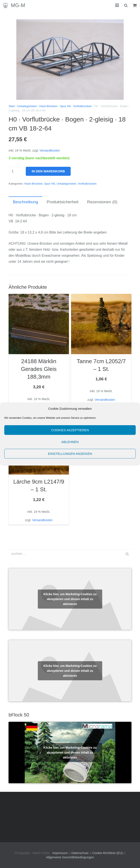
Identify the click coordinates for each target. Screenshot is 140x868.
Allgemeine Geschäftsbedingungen (70, 857)
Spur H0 (65, 106)
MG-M (18, 5)
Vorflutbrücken (83, 106)
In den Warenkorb (48, 171)
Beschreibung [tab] (25, 202)
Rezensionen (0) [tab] (102, 202)
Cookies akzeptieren (70, 430)
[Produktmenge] (16, 171)
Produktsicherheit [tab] (62, 202)
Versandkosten (50, 150)
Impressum (60, 853)
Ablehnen (70, 442)
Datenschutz (80, 853)
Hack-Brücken (48, 106)
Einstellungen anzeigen (70, 454)
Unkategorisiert (27, 106)
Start (12, 106)
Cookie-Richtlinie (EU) (108, 853)
